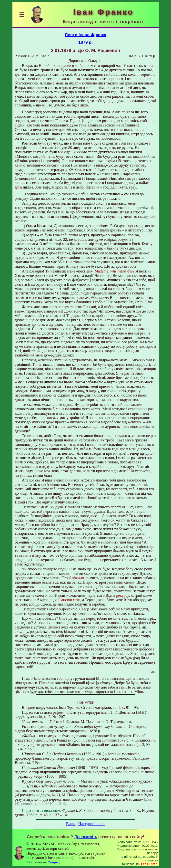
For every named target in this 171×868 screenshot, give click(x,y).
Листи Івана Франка (86, 35)
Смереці (54, 862)
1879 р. (85, 42)
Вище (71, 824)
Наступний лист (92, 824)
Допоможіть (86, 837)
